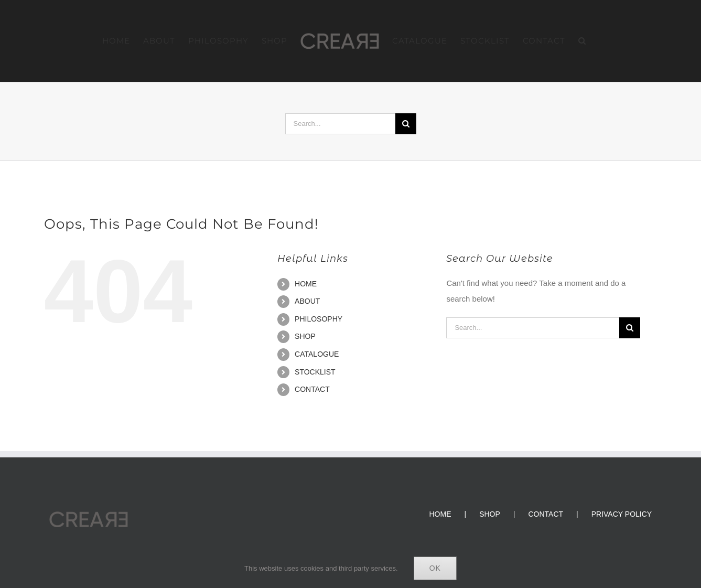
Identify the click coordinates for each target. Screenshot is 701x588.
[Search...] (340, 124)
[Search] (406, 124)
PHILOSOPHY (319, 319)
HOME (306, 284)
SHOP (305, 336)
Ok (435, 568)
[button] (582, 41)
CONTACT (312, 389)
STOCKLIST (315, 372)
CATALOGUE (317, 354)
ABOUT (307, 301)
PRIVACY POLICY (622, 514)
